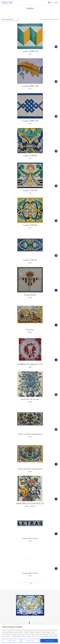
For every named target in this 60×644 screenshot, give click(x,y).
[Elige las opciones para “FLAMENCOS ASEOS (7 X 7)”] (56, 360)
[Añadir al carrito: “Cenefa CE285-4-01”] (56, 47)
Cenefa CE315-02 (30, 225)
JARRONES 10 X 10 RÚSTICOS (30, 504)
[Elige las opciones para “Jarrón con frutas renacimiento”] (56, 464)
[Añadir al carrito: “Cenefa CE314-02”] (56, 186)
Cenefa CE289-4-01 (30, 121)
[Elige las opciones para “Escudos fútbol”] (56, 290)
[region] (30, 634)
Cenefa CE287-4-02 (30, 86)
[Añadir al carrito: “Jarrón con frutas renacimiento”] (56, 429)
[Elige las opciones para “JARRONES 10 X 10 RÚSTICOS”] (56, 499)
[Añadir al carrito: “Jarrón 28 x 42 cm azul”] (56, 395)
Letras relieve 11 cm (30, 538)
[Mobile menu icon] (56, 3)
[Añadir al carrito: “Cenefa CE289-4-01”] (56, 116)
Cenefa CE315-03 (30, 260)
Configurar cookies (11, 641)
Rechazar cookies (31, 641)
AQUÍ (55, 636)
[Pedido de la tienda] (11, 19)
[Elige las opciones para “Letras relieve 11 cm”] (56, 534)
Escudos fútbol (30, 295)
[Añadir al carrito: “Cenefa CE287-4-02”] (56, 82)
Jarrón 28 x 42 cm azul (30, 399)
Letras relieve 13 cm (30, 573)
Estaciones (30, 330)
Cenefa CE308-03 (30, 156)
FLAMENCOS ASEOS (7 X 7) (30, 364)
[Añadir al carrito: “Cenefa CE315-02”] (56, 221)
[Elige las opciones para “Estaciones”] (56, 325)
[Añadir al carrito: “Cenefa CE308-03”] (56, 151)
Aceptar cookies (49, 641)
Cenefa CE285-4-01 (30, 51)
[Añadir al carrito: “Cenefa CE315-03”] (56, 255)
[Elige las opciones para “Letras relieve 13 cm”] (56, 569)
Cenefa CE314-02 (30, 190)
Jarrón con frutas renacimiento (30, 434)
